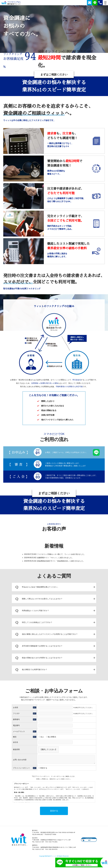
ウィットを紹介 (71, 555)
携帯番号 (16, 721)
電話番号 (16, 727)
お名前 (16, 709)
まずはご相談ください (54, 75)
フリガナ (16, 715)
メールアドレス (19, 733)
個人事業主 (51, 738)
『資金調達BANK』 (62, 562)
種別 (15, 738)
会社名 (16, 743)
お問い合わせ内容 (20, 761)
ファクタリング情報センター (47, 555)
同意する (43, 769)
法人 (41, 738)
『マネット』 (53, 559)
